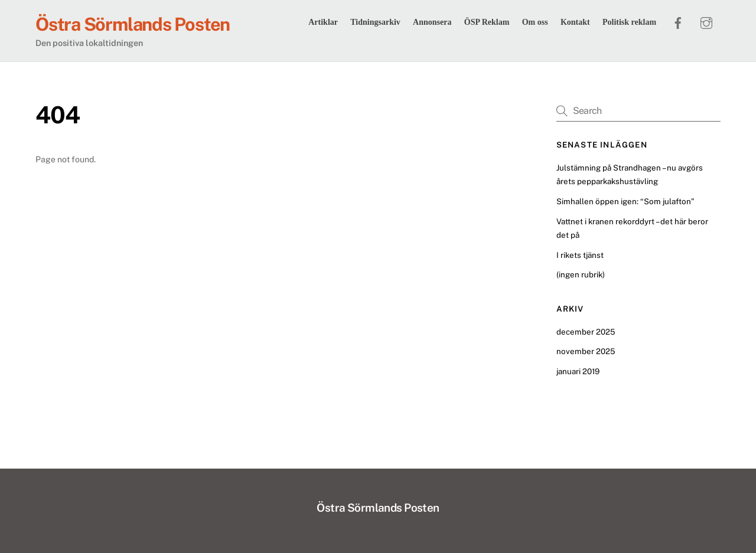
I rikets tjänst (580, 255)
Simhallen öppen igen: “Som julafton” (625, 201)
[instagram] (706, 21)
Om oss (535, 22)
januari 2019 (578, 371)
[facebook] (678, 21)
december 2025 (586, 332)
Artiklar (323, 22)
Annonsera (432, 22)
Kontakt (575, 22)
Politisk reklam (629, 22)
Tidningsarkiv (375, 22)
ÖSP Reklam (487, 22)
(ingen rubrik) (581, 274)
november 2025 (586, 351)
